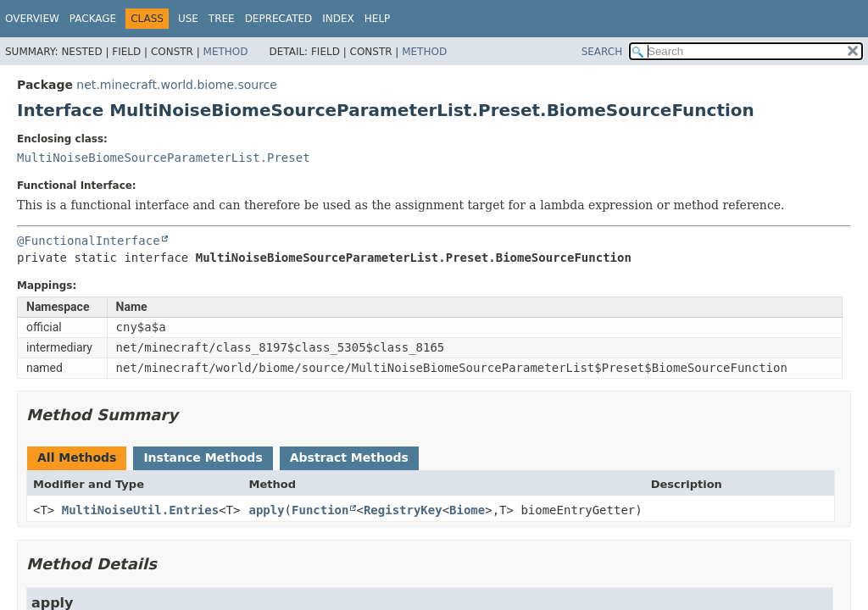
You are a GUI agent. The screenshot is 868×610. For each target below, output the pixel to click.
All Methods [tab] (77, 457)
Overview (32, 19)
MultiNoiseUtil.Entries (140, 510)
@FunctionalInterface (89, 241)
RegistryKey (403, 510)
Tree (222, 19)
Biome (467, 510)
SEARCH (602, 52)
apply (266, 510)
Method (226, 52)
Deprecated (279, 19)
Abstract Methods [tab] (349, 457)
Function (320, 510)
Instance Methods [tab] (203, 457)
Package (93, 19)
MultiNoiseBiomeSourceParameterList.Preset (164, 158)
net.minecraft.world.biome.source (177, 85)
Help (378, 19)
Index (338, 19)
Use (188, 19)
